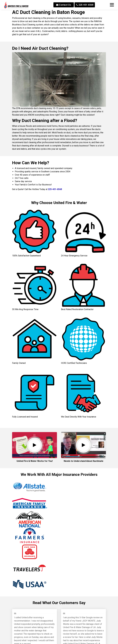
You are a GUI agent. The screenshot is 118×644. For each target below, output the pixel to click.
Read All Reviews (59, 639)
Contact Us (64, 5)
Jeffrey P (19, 558)
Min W (42, 621)
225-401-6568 (85, 5)
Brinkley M (69, 561)
